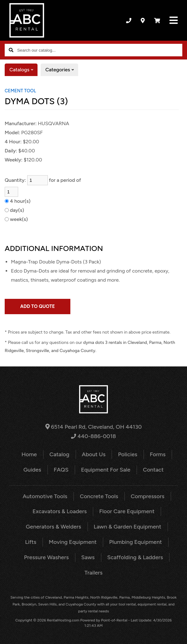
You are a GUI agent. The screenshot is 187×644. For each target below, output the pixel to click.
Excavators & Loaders (60, 511)
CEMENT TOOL (20, 91)
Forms (158, 454)
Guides (32, 470)
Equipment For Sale (106, 470)
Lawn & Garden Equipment (128, 527)
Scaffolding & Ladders (135, 557)
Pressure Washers (46, 557)
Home (29, 454)
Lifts (31, 542)
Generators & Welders (53, 527)
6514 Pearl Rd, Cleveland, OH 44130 (94, 427)
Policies (128, 454)
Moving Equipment (73, 542)
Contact (153, 470)
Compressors (148, 496)
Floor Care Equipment (127, 511)
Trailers (93, 573)
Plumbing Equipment (136, 542)
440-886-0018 (93, 436)
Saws (88, 557)
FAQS (61, 470)
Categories (62, 70)
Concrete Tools (99, 496)
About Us (94, 454)
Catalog (59, 454)
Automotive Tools (45, 496)
